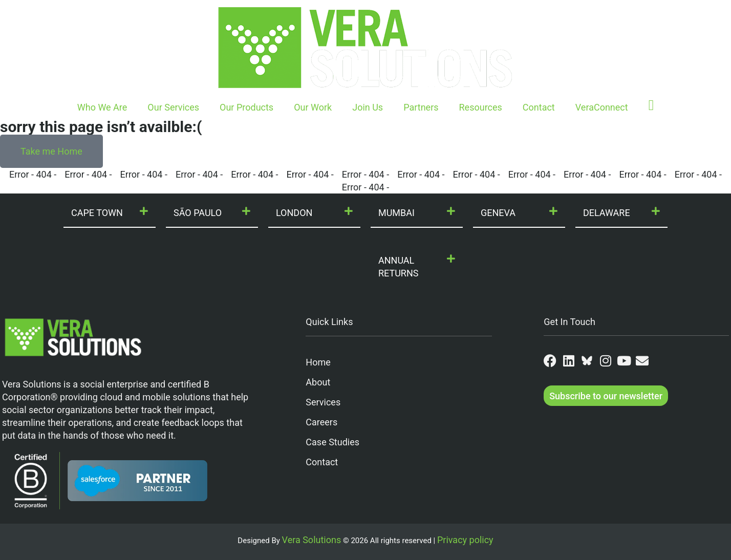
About (318, 382)
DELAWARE (607, 213)
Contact (539, 107)
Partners (421, 107)
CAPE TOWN (97, 213)
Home (318, 362)
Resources (481, 107)
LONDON (294, 213)
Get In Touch (569, 322)
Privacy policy (465, 540)
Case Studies (332, 442)
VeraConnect (602, 107)
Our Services (173, 107)
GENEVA (498, 213)
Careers (321, 422)
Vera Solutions (312, 540)
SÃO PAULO (198, 213)
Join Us (368, 107)
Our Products (246, 107)
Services (323, 402)
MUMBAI (396, 213)
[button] (110, 213)
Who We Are (102, 107)
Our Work (313, 107)
